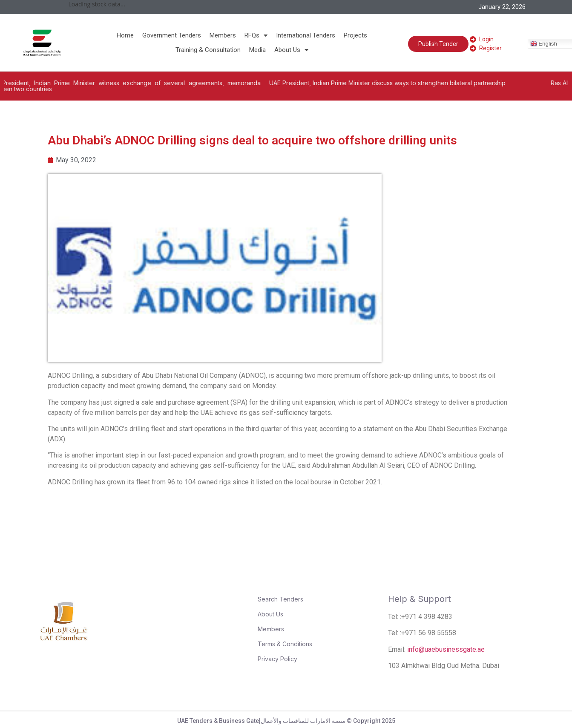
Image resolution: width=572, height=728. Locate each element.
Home (125, 35)
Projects (355, 35)
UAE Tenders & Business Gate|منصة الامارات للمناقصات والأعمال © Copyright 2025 (286, 721)
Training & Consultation (208, 50)
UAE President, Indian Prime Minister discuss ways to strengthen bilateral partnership (398, 83)
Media (257, 50)
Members (223, 35)
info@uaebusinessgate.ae (446, 649)
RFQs (256, 35)
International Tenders (306, 35)
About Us (291, 50)
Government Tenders (172, 35)
